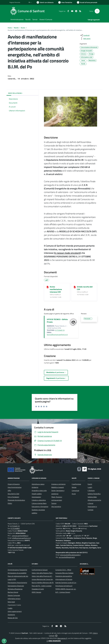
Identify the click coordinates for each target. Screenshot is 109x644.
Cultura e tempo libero (39, 503)
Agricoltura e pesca (38, 484)
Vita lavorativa (56, 507)
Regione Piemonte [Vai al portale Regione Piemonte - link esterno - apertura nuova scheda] (15, 2)
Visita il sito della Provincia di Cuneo (44, 576)
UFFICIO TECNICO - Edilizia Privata (57, 321)
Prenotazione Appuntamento (17, 583)
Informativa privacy (14, 599)
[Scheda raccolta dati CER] (75, 287)
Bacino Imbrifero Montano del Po (43, 583)
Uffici (9, 491)
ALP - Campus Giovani (63, 592)
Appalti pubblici (37, 494)
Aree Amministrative (15, 487)
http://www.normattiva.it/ (64, 586)
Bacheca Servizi (13, 592)
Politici (10, 503)
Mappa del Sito (13, 618)
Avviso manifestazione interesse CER (56, 289)
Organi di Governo (14, 484)
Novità (16, 28)
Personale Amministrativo (16, 500)
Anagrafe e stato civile (39, 491)
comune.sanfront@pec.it (20, 536)
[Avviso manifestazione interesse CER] (48, 287)
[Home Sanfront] (28, 11)
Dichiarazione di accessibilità (17, 573)
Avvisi (23, 28)
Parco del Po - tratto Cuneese (42, 586)
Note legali (11, 602)
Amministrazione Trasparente (17, 570)
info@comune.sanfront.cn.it (21, 538)
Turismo (54, 503)
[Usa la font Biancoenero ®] (45, 2)
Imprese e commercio (58, 484)
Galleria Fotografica (94, 494)
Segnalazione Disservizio (16, 586)
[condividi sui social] (85, 35)
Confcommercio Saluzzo (40, 570)
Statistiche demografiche (64, 576)
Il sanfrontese (76, 484)
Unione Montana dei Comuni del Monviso (45, 579)
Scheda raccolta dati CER (85, 288)
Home (10, 28)
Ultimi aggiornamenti (15, 611)
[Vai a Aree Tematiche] (65, 2)
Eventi (90, 484)
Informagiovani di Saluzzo (64, 579)
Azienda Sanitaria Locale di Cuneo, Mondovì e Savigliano (74, 583)
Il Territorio (91, 491)
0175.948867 (15, 528)
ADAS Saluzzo (36, 592)
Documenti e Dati (13, 494)
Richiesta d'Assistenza (15, 589)
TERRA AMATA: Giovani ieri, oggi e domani (69, 589)
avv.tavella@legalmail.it (67, 557)
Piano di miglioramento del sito (18, 576)
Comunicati (75, 491)
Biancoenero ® (62, 638)
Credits (10, 608)
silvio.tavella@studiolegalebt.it (70, 555)
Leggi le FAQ (12, 579)
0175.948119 (60, 330)
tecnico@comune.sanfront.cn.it (57, 335)
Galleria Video (92, 497)
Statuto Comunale (14, 595)
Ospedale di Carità (38, 589)
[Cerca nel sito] (97, 11)
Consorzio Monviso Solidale (64, 573)
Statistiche (11, 615)
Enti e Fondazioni (13, 497)
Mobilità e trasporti (58, 487)
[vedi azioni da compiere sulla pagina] (85, 39)
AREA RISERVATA (53, 641)
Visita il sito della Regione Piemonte (44, 573)
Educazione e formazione (40, 507)
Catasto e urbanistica (39, 500)
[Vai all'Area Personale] (87, 2)
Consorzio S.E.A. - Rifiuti (63, 570)
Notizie (74, 487)
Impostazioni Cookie (14, 605)
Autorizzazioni (36, 497)
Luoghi (90, 487)
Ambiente (35, 487)
